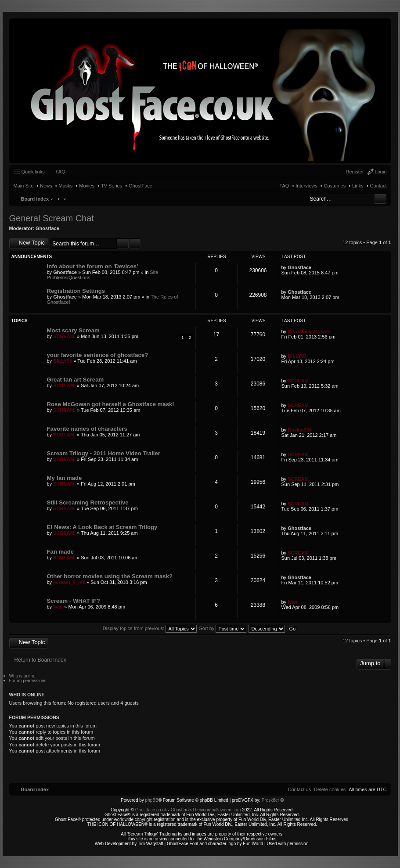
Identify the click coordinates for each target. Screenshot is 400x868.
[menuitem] (330, 789)
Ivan (58, 607)
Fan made (61, 552)
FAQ (284, 186)
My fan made (65, 478)
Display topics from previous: (150, 628)
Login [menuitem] (381, 172)
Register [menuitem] (355, 172)
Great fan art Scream (76, 380)
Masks (66, 186)
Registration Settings (76, 291)
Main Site (24, 186)
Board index (35, 199)
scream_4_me (69, 582)
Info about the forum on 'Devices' (93, 266)
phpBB (152, 800)
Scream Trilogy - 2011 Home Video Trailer (104, 453)
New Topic (32, 243)
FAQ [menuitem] (61, 172)
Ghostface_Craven (309, 331)
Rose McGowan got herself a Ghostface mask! (111, 404)
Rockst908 (300, 430)
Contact (378, 186)
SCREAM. (64, 336)
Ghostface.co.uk (152, 810)
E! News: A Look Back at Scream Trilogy (102, 527)
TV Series (112, 186)
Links (358, 186)
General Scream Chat (52, 218)
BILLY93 (63, 361)
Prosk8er (270, 800)
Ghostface (47, 228)
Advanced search (135, 244)
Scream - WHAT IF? (74, 601)
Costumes (335, 186)
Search (380, 199)
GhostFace (141, 186)
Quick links (33, 172)
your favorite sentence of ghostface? (98, 355)
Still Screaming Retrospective (88, 502)
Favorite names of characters (87, 429)
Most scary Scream (73, 330)
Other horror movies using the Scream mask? (110, 576)
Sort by (223, 628)
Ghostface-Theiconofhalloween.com (206, 810)
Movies (87, 186)
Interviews (306, 186)
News (46, 186)
